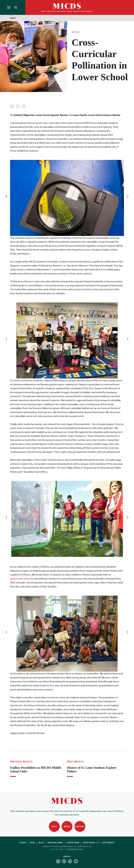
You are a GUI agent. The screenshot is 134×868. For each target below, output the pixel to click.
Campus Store (73, 843)
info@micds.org (75, 849)
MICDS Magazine (55, 843)
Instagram (70, 861)
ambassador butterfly (22, 579)
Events (23, 843)
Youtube (76, 861)
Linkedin (24, 106)
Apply (67, 827)
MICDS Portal (91, 843)
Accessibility (108, 843)
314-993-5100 (57, 849)
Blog (41, 843)
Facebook (12, 106)
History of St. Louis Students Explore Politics (92, 770)
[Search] (15, 7)
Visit (54, 827)
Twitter (18, 106)
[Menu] (9, 7)
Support (80, 827)
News (13, 18)
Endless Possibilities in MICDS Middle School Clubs (36, 770)
